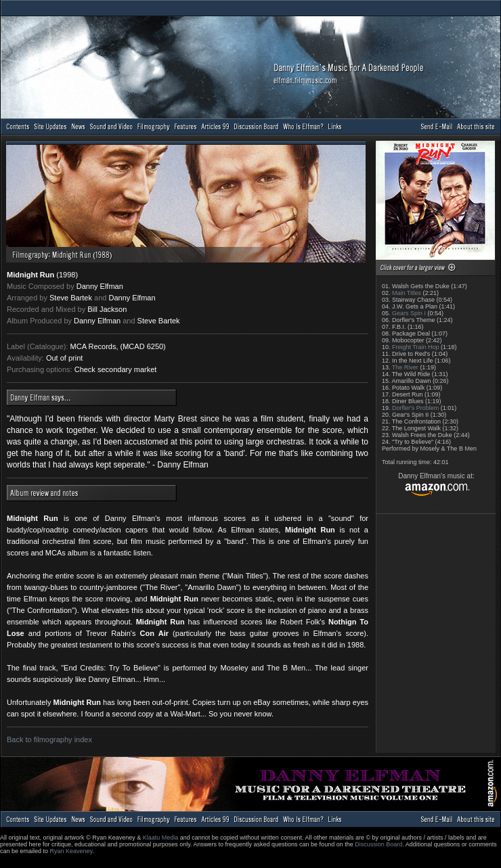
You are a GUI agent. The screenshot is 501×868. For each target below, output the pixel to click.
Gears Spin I (409, 313)
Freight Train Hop (416, 347)
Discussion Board (378, 844)
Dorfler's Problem (415, 408)
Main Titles (407, 293)
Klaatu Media (161, 838)
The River (405, 367)
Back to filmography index (49, 739)
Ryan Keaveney (71, 851)
